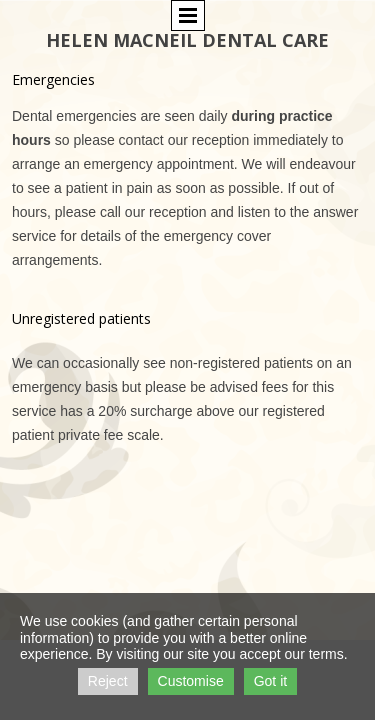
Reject (108, 681)
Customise (191, 681)
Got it (270, 681)
